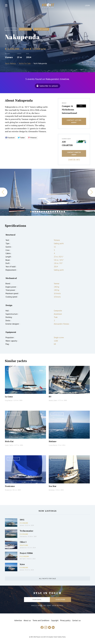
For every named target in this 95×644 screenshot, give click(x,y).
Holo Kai (9, 441)
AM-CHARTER (67, 143)
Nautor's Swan (53, 400)
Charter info (74, 160)
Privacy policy (65, 620)
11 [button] (53, 212)
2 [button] (33, 212)
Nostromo (10, 486)
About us (27, 620)
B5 (50, 397)
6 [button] (42, 212)
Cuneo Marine (53, 445)
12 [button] (55, 212)
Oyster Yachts (9, 445)
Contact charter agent (74, 153)
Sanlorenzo (23, 548)
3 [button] (35, 212)
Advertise (18, 620)
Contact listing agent (74, 121)
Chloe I (23, 542)
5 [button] (40, 212)
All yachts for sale (47, 578)
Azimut (22, 525)
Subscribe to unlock (49, 86)
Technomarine (27, 531)
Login (87, 6)
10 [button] (51, 212)
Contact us (76, 620)
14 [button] (60, 212)
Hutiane (53, 441)
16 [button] (64, 212)
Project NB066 (26, 553)
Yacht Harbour (48, 6)
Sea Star (53, 486)
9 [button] (49, 212)
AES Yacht (23, 559)
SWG (22, 520)
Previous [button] (4, 192)
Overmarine (24, 536)
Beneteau (52, 490)
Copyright (55, 620)
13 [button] (58, 212)
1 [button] (31, 212)
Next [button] (91, 192)
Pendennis (8, 490)
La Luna (9, 397)
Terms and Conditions (41, 620)
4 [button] (37, 212)
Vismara (9, 57)
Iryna (22, 564)
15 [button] (62, 212)
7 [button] (44, 212)
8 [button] (46, 212)
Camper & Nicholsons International (69, 109)
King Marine (9, 400)
